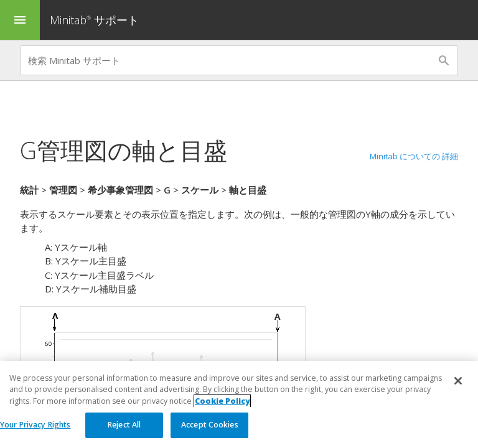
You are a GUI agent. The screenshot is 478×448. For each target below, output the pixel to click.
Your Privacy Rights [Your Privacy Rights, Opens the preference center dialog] (35, 425)
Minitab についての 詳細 (414, 156)
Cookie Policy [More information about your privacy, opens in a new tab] (222, 401)
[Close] (458, 381)
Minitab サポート (94, 20)
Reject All (124, 425)
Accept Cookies (210, 425)
